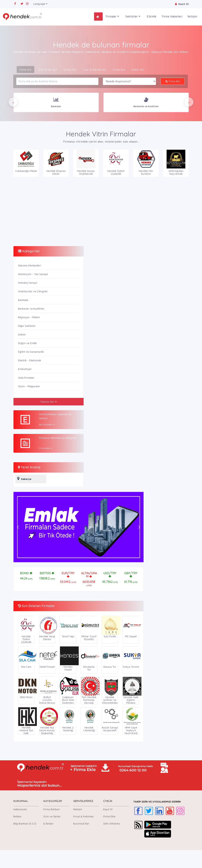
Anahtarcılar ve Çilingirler (33, 291)
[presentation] (13, 102)
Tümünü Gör (49, 402)
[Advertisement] (56, 211)
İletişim (192, 16)
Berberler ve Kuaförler (31, 308)
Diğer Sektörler (27, 326)
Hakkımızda (20, 809)
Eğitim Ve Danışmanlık (31, 352)
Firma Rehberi (52, 809)
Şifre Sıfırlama (111, 823)
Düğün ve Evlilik (27, 343)
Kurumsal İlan (81, 823)
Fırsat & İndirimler (84, 816)
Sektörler (133, 16)
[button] (18, 527)
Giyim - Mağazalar (29, 386)
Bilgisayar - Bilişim (29, 317)
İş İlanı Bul (70, 70)
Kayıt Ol (108, 809)
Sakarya (23, 479)
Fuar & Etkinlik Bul (95, 70)
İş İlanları (48, 823)
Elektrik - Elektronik (30, 360)
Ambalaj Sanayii (28, 283)
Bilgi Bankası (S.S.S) (25, 823)
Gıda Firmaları (26, 378)
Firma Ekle (109, 816)
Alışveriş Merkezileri (29, 265)
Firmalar (112, 16)
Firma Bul (25, 70)
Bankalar (23, 300)
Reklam (78, 809)
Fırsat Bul (119, 70)
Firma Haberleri (172, 16)
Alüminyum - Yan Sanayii (33, 274)
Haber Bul (138, 70)
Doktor (22, 334)
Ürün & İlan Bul (48, 70)
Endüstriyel (25, 369)
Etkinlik (152, 16)
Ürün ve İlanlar (52, 816)
